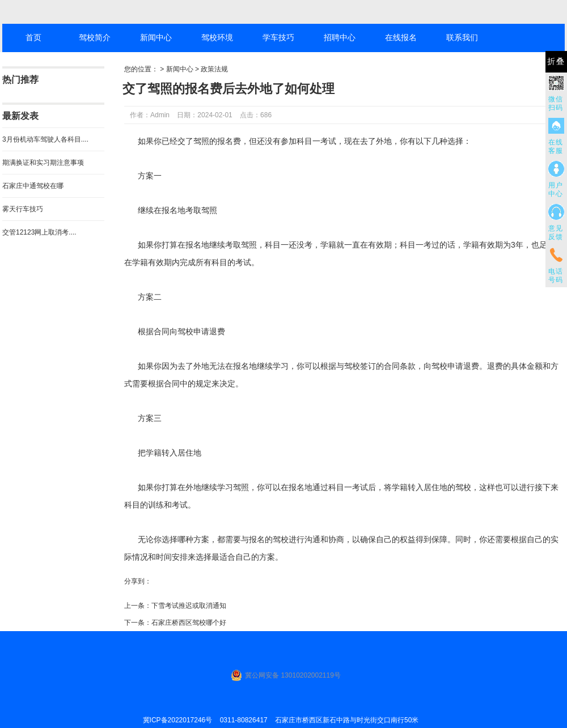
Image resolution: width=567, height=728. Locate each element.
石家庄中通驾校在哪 (33, 186)
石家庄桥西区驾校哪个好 (189, 623)
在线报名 (401, 38)
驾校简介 (95, 38)
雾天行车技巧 (23, 209)
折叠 (556, 61)
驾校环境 (217, 38)
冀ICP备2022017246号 (178, 720)
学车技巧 (278, 38)
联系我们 (462, 38)
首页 (33, 38)
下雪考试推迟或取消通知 (189, 606)
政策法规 (214, 69)
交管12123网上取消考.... (39, 232)
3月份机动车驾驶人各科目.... (45, 139)
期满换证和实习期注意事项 (43, 163)
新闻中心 (156, 38)
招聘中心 (340, 38)
